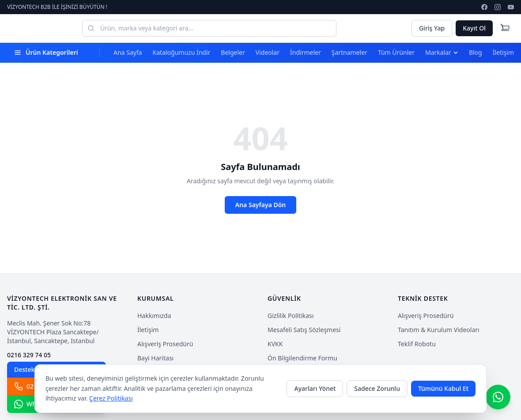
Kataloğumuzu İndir (182, 52)
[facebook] (484, 7)
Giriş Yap (432, 28)
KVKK (275, 344)
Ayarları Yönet (315, 388)
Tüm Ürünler (396, 52)
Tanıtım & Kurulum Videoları (439, 330)
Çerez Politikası (111, 398)
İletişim (503, 52)
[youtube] (511, 7)
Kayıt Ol (474, 28)
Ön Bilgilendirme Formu (302, 358)
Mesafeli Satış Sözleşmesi (304, 330)
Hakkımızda (154, 316)
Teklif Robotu (417, 344)
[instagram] (498, 7)
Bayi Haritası (155, 358)
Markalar (442, 52)
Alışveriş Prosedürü (165, 344)
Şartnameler (349, 52)
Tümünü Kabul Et (443, 388)
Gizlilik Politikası (291, 316)
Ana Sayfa (128, 52)
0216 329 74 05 (29, 355)
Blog (476, 52)
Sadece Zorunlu (377, 388)
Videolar (268, 52)
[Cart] (505, 28)
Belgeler (233, 52)
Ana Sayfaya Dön (260, 205)
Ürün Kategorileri (46, 52)
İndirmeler (306, 52)
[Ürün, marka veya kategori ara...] (209, 28)
